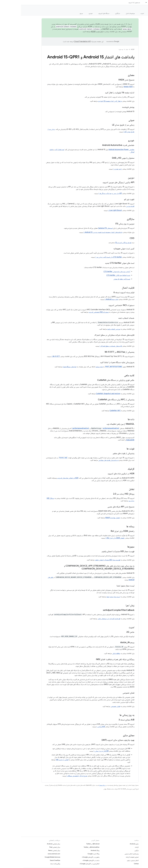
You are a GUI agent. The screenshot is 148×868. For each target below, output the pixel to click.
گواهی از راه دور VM (41, 760)
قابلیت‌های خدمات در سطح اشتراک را (90, 346)
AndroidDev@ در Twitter (71, 847)
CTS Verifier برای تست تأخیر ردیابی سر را (88, 257)
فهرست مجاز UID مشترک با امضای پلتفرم (87, 560)
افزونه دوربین (109, 206)
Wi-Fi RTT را (35, 356)
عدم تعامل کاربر (38, 150)
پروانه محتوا (81, 785)
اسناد (106, 49)
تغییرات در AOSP (76, 32)
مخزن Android (113, 844)
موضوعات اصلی (109, 13)
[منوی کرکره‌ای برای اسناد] (124, 2)
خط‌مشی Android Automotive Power (100, 150)
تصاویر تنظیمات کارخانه (111, 857)
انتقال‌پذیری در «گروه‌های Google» (69, 864)
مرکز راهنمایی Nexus (33, 850)
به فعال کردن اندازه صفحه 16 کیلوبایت (89, 101)
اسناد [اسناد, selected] (129, 2)
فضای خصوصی (94, 706)
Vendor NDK (107, 87)
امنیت (121, 13)
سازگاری (97, 13)
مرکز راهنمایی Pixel (34, 847)
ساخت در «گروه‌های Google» (70, 860)
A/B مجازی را (80, 727)
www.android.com (33, 854)
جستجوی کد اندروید (113, 2)
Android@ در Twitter (72, 844)
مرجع (60, 13)
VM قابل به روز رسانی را (80, 751)
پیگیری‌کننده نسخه (34, 864)
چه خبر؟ (100, 49)
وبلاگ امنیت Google (73, 854)
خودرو (70, 13)
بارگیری (116, 850)
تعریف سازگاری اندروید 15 (102, 243)
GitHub (115, 864)
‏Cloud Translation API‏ (61, 41)
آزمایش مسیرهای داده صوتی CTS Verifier (96, 272)
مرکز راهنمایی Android (33, 844)
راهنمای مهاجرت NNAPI (92, 518)
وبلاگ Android (74, 850)
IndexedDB (109, 440)
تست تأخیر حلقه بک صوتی (101, 279)
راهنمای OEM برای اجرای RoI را (94, 538)
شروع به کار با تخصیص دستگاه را (56, 776)
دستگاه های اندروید (83, 13)
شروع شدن (132, 13)
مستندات (143, 8)
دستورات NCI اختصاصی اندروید (78, 312)
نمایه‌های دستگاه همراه (49, 367)
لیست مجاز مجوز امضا (92, 597)
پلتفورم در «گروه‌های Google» (70, 857)
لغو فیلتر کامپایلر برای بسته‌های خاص (88, 619)
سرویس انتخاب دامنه (93, 329)
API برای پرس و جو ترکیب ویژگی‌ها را (89, 193)
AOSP (112, 49)
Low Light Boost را (94, 210)
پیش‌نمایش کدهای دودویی (111, 854)
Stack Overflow (34, 860)
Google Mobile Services (31, 857)
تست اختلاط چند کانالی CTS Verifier (97, 275)
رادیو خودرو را (96, 169)
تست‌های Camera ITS (84, 228)
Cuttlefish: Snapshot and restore (87, 394)
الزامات (116, 847)
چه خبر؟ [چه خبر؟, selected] (143, 13)
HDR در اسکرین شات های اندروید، (47, 478)
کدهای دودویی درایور (112, 860)
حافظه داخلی (95, 653)
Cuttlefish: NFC (94, 411)
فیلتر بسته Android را (90, 299)
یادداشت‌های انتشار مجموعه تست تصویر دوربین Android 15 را (82, 232)
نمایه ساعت (78, 367)
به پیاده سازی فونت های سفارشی (88, 460)
